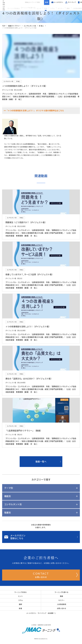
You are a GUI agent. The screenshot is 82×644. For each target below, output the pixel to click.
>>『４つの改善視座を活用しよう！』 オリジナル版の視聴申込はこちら (34, 111)
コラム (52, 8)
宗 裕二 (18, 81)
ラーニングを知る (14, 8)
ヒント (40, 8)
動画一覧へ (48, 462)
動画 (46, 8)
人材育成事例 (75, 8)
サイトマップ (68, 2)
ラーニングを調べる (29, 8)
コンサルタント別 (8, 81)
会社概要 (52, 613)
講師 (66, 8)
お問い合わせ (55, 575)
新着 (20, 608)
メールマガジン (55, 2)
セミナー (60, 8)
